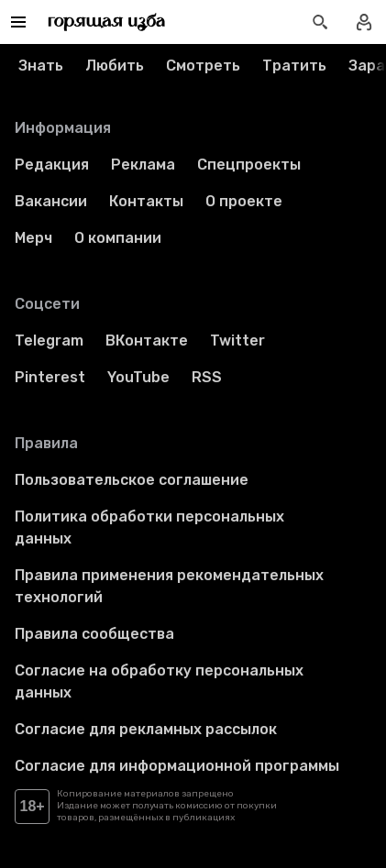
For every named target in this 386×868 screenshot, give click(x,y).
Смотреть (203, 66)
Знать (41, 66)
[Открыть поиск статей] (320, 22)
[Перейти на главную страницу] (107, 22)
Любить (115, 66)
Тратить (294, 66)
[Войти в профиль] (364, 22)
